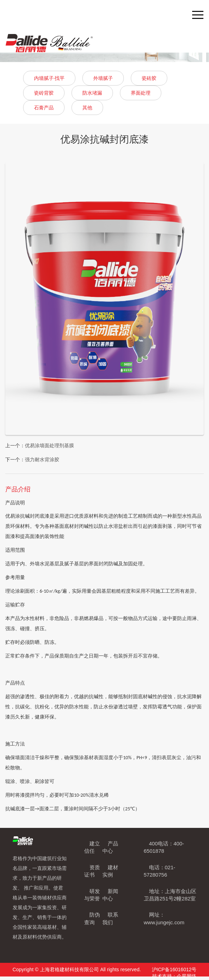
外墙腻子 (103, 78)
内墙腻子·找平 (49, 78)
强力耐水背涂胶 (42, 460)
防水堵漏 (92, 93)
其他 (87, 108)
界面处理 (141, 93)
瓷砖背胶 (44, 93)
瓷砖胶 (149, 78)
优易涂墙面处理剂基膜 (49, 445)
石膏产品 (44, 108)
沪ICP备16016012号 (174, 969)
